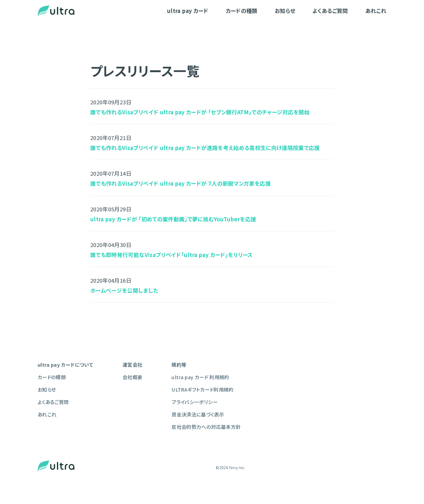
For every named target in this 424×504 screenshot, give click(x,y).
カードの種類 (242, 11)
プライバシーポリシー (195, 402)
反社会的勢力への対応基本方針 (206, 427)
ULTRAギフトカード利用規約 (202, 389)
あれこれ (376, 11)
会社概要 (132, 377)
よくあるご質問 (330, 11)
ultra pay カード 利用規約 (200, 377)
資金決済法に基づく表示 (198, 414)
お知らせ (285, 11)
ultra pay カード (188, 11)
